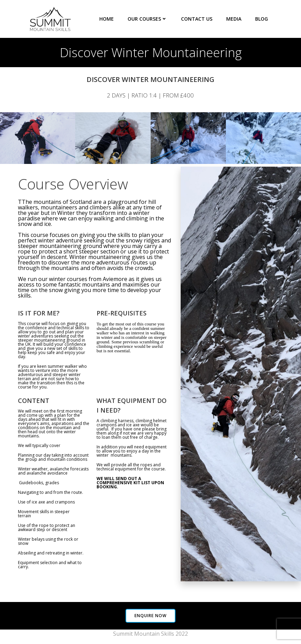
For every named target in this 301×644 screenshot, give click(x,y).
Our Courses (147, 19)
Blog (262, 19)
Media (234, 19)
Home (107, 19)
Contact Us (197, 19)
